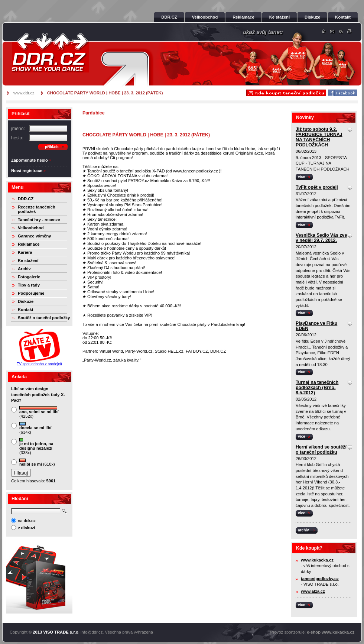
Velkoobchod (31, 228)
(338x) (36, 446)
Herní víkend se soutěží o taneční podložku (321, 450)
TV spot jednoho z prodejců (39, 364)
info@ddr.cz (92, 632)
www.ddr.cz (24, 93)
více (302, 177)
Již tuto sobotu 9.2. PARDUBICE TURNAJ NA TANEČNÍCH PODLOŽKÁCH (319, 137)
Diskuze (26, 301)
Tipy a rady (29, 285)
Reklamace (29, 244)
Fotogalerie (29, 277)
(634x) (35, 428)
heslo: (17, 138)
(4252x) (39, 412)
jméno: (18, 129)
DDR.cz (50, 53)
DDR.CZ (26, 199)
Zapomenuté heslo (30, 160)
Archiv (24, 269)
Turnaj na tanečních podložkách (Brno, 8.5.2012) (317, 388)
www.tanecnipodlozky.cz (195, 171)
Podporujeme (31, 293)
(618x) (37, 462)
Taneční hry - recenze (39, 220)
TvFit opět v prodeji (317, 187)
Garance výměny (35, 236)
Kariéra (25, 252)
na (27, 521)
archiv (303, 530)
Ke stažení (28, 260)
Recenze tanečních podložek (37, 209)
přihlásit (52, 147)
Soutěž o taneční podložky (44, 318)
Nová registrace (27, 171)
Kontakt (26, 310)
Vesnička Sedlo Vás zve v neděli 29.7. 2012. (321, 238)
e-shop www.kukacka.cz (331, 632)
